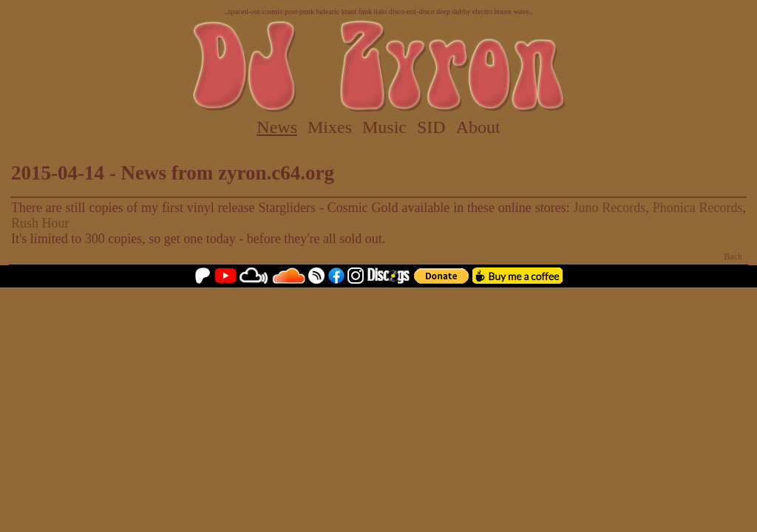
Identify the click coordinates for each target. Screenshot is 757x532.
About (478, 127)
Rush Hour (40, 223)
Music (384, 127)
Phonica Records (698, 208)
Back (733, 256)
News (277, 127)
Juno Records (610, 208)
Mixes (330, 127)
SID (431, 127)
